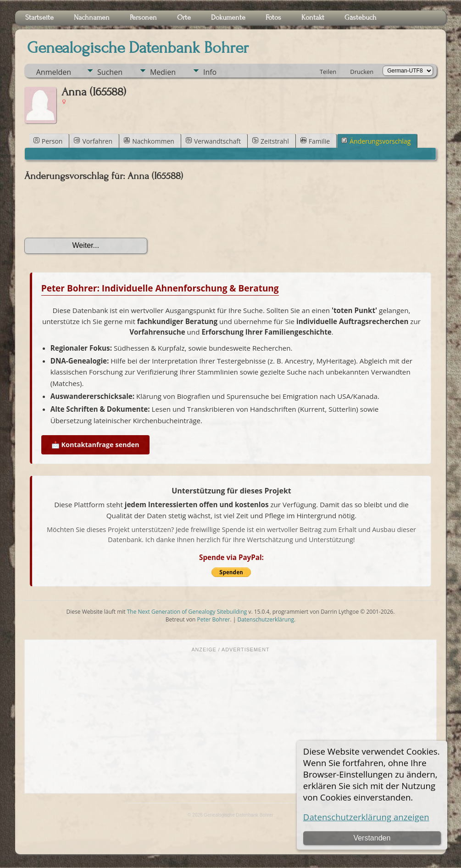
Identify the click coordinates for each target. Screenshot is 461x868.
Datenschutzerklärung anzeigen (366, 817)
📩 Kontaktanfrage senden (95, 445)
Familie (315, 141)
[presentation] (94, 210)
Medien (163, 72)
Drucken (362, 72)
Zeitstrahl (271, 141)
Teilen (328, 72)
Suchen (110, 72)
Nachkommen (149, 141)
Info (210, 72)
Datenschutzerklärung (266, 619)
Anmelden (54, 72)
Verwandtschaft (213, 141)
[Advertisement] (231, 722)
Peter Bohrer (214, 619)
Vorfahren (93, 141)
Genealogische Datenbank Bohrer (138, 48)
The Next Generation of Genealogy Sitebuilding (187, 612)
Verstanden (372, 838)
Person (48, 141)
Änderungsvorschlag (376, 141)
